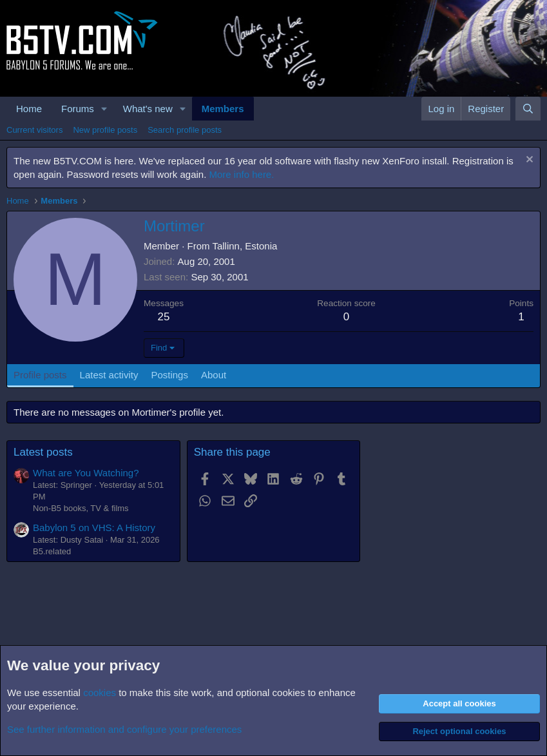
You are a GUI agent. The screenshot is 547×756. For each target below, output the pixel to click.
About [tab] (214, 375)
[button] (104, 109)
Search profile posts (185, 130)
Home (29, 109)
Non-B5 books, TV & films (81, 508)
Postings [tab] (169, 375)
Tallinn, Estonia (245, 246)
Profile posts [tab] (40, 375)
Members (223, 109)
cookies (100, 693)
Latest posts (43, 452)
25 (164, 317)
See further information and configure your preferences (124, 729)
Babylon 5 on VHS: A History (94, 528)
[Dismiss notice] (528, 161)
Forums (78, 109)
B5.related (52, 551)
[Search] (528, 109)
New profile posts (105, 130)
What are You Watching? (86, 473)
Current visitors (34, 130)
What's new (148, 109)
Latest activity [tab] (109, 375)
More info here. (242, 174)
